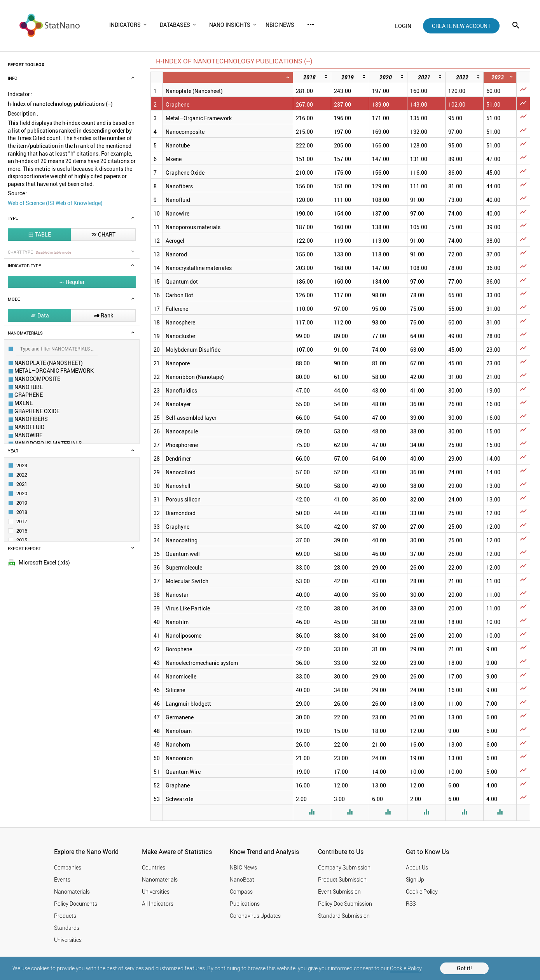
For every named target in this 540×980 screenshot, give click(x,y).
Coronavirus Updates (255, 916)
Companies (68, 867)
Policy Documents (76, 904)
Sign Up (415, 879)
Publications (245, 904)
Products (65, 916)
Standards (67, 928)
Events (62, 879)
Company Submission (344, 867)
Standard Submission (344, 916)
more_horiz (311, 25)
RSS (411, 904)
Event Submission (339, 891)
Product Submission (342, 879)
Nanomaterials (72, 891)
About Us (417, 867)
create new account (461, 26)
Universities (68, 940)
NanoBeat (242, 879)
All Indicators (158, 904)
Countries (154, 867)
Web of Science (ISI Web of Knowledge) (55, 203)
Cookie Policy (406, 968)
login (403, 26)
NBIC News (243, 867)
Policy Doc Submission (345, 904)
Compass (241, 891)
